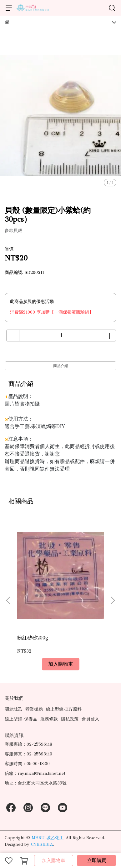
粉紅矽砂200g (33, 638)
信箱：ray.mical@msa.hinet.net (35, 773)
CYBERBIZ (42, 844)
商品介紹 (61, 366)
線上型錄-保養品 (21, 719)
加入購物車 (54, 860)
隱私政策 (70, 719)
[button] (113, 600)
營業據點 (34, 709)
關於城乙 (13, 709)
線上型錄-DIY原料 (64, 709)
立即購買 (97, 860)
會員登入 (90, 719)
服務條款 (49, 719)
